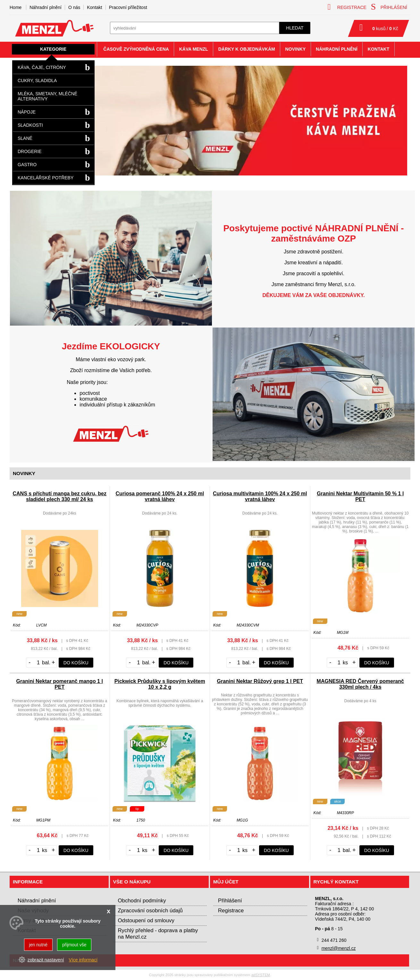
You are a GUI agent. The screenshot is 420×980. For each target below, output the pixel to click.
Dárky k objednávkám (247, 49)
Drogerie (30, 151)
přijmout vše (74, 945)
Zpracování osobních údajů (150, 911)
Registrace (231, 911)
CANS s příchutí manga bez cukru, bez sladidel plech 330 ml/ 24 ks (60, 496)
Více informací (83, 960)
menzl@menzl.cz (339, 948)
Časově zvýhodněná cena (136, 49)
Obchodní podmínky (142, 901)
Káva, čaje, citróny (42, 67)
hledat (295, 28)
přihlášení (389, 7)
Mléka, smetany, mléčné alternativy (47, 96)
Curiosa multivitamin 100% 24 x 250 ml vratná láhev (260, 496)
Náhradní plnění (46, 7)
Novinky (296, 49)
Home (16, 7)
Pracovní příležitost (128, 7)
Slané (25, 138)
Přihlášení (230, 901)
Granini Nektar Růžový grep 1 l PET (260, 681)
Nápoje (27, 112)
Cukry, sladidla (37, 81)
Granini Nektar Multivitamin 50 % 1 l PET (360, 496)
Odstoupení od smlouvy (146, 920)
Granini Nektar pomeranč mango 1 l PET (60, 684)
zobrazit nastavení (46, 960)
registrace (347, 7)
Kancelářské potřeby (46, 178)
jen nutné (38, 945)
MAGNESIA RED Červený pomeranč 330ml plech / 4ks (360, 684)
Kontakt (94, 7)
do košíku (76, 663)
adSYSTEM (261, 975)
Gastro (27, 165)
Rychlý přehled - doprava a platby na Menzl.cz (158, 934)
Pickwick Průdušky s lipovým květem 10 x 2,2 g (160, 684)
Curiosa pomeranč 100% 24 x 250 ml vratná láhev (160, 496)
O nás (74, 7)
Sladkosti (30, 125)
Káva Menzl (194, 49)
